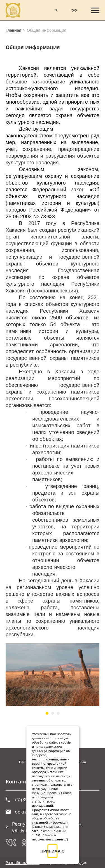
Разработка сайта (23, 863)
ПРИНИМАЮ (53, 851)
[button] (47, 713)
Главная (13, 30)
